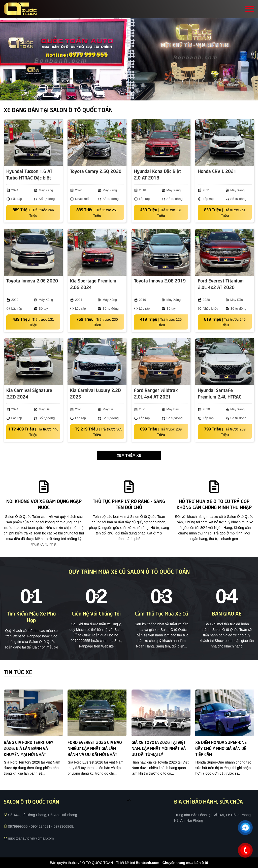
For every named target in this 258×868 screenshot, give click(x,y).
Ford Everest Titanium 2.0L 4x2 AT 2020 (221, 284)
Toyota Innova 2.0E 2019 (160, 280)
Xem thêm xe (129, 455)
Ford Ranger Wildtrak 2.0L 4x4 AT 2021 (156, 393)
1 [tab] (126, 94)
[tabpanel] (129, 59)
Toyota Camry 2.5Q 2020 (96, 171)
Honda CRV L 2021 (217, 171)
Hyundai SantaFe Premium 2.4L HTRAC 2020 (220, 393)
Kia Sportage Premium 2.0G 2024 (93, 284)
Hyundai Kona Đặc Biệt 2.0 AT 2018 (157, 174)
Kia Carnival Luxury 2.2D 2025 (95, 393)
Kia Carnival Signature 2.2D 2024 (29, 393)
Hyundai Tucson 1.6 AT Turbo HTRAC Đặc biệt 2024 (29, 174)
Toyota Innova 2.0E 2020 (32, 280)
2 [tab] (132, 94)
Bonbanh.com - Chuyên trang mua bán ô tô (172, 863)
